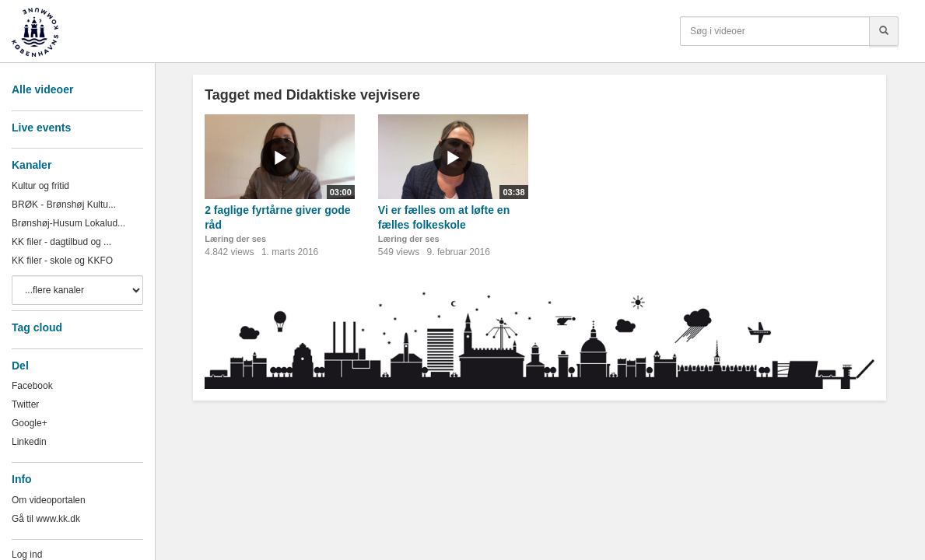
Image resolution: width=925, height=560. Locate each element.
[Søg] (884, 31)
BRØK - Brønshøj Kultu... (64, 205)
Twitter (25, 404)
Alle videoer (42, 89)
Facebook (32, 386)
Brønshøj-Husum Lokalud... (68, 223)
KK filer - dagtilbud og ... (61, 242)
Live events (41, 128)
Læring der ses (235, 239)
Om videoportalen (49, 500)
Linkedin (29, 442)
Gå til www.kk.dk (46, 519)
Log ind (27, 555)
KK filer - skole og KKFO (62, 261)
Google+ (30, 423)
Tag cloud (37, 327)
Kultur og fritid (40, 186)
